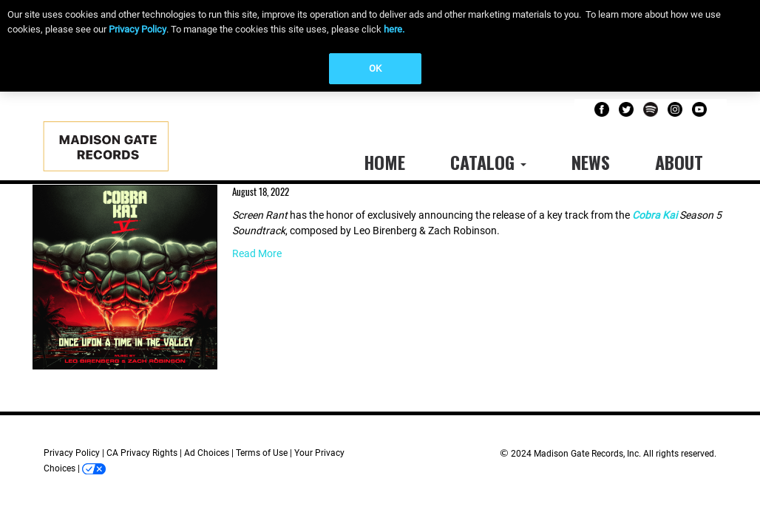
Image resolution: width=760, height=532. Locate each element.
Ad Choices (207, 453)
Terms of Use (262, 453)
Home (384, 162)
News (591, 162)
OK (375, 68)
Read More (257, 253)
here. (394, 29)
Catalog (488, 162)
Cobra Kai (655, 215)
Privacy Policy (138, 29)
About (679, 162)
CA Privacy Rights (142, 453)
